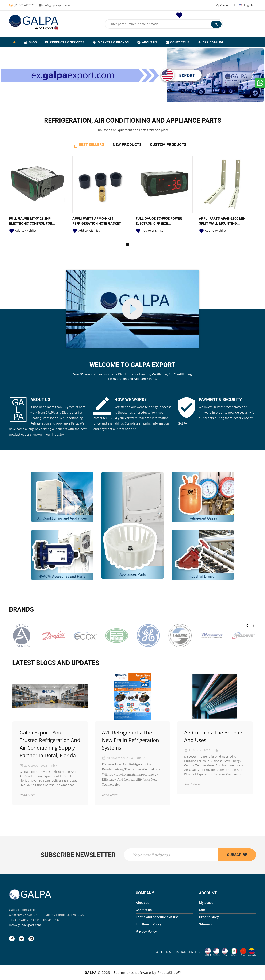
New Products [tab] (127, 145)
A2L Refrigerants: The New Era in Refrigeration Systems (130, 740)
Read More (27, 795)
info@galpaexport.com (25, 925)
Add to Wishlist (23, 231)
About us (142, 903)
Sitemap (205, 924)
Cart (202, 910)
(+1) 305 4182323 (24, 5)
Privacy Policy (146, 931)
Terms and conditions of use (157, 917)
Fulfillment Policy (149, 924)
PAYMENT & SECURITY (220, 399)
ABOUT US (40, 399)
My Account (223, 5)
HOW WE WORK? (130, 399)
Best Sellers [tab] (91, 145)
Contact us (144, 910)
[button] (127, 244)
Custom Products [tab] (168, 145)
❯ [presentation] (253, 625)
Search (216, 24)
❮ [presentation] (247, 625)
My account (208, 903)
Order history (209, 917)
